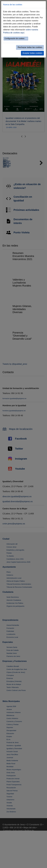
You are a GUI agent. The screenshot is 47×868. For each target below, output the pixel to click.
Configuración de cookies (14, 38)
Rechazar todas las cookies (30, 47)
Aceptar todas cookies (32, 53)
